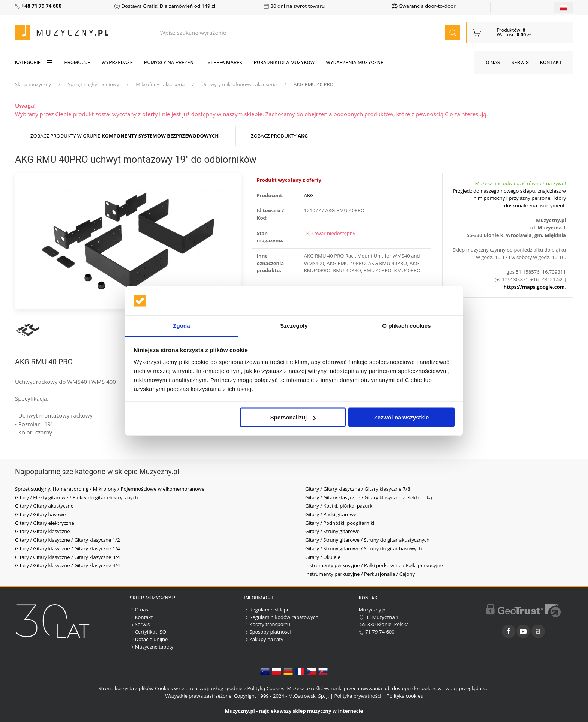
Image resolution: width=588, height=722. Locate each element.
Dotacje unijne (149, 639)
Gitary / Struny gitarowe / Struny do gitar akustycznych (367, 540)
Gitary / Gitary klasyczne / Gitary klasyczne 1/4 (67, 548)
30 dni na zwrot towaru (294, 6)
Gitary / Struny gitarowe (332, 531)
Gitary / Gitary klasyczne (43, 531)
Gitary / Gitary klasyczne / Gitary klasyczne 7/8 (358, 489)
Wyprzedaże (117, 62)
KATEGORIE (34, 63)
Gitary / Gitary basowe (40, 514)
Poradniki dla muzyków (284, 62)
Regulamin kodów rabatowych (281, 617)
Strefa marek (225, 62)
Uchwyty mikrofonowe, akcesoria (239, 84)
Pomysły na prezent (170, 62)
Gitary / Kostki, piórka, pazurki (340, 506)
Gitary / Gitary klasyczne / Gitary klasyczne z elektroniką (369, 497)
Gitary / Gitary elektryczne (45, 523)
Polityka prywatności (358, 696)
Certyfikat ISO (148, 632)
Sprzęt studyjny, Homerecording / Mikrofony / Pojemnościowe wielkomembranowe (110, 489)
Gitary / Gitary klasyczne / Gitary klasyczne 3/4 (67, 557)
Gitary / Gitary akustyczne (44, 506)
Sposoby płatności (267, 632)
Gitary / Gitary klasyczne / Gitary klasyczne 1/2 (67, 540)
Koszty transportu (267, 624)
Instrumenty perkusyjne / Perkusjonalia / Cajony (360, 574)
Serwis (520, 62)
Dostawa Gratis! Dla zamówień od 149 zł (165, 6)
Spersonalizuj (293, 417)
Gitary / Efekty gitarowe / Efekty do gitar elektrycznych (76, 497)
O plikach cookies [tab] (406, 325)
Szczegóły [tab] (294, 325)
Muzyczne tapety (151, 647)
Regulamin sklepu (267, 610)
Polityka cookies (405, 696)
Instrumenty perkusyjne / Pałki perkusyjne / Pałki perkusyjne (374, 565)
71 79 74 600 (377, 632)
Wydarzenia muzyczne (355, 62)
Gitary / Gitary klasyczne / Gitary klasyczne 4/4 (67, 565)
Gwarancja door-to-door (424, 6)
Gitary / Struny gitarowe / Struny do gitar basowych (364, 548)
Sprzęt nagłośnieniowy (94, 84)
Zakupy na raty (264, 639)
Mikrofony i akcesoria (160, 84)
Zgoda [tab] (181, 325)
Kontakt (551, 62)
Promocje (77, 62)
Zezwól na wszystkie (401, 417)
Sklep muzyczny (33, 84)
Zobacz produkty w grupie (124, 136)
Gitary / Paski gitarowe (331, 514)
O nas (493, 62)
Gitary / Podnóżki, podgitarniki (340, 523)
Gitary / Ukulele (323, 557)
